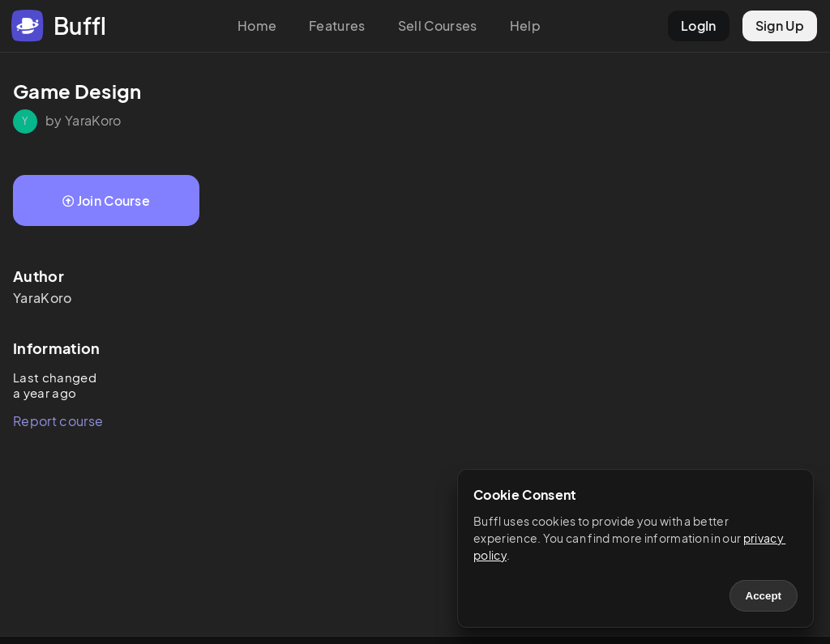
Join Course (106, 200)
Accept (764, 596)
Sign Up (780, 26)
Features (337, 26)
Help (525, 26)
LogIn (699, 26)
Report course (58, 421)
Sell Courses (438, 26)
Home (257, 26)
